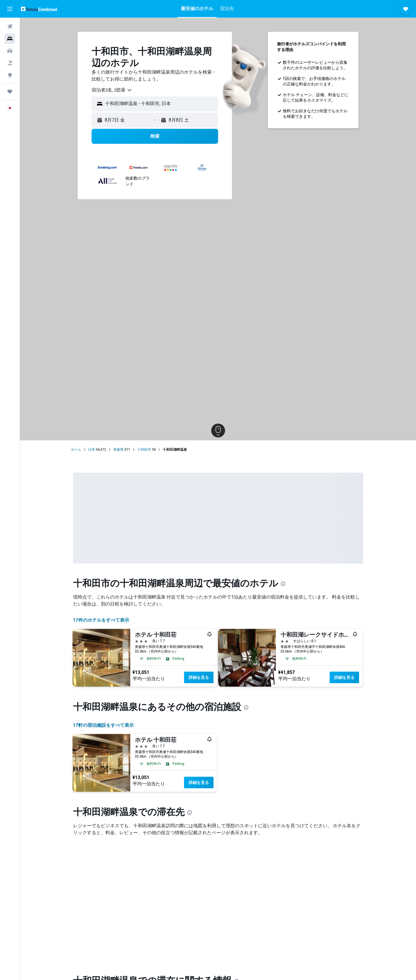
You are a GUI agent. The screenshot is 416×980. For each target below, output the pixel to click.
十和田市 (144, 450)
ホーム (76, 450)
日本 (92, 450)
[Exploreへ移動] (10, 75)
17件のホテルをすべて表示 (101, 620)
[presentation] (283, 584)
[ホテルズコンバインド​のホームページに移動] (39, 9)
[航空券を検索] (10, 27)
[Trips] (10, 92)
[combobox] (112, 90)
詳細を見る (199, 677)
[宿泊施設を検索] (10, 39)
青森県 (118, 450)
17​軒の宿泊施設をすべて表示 (103, 725)
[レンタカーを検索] (10, 51)
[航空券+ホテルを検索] (10, 63)
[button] (10, 9)
